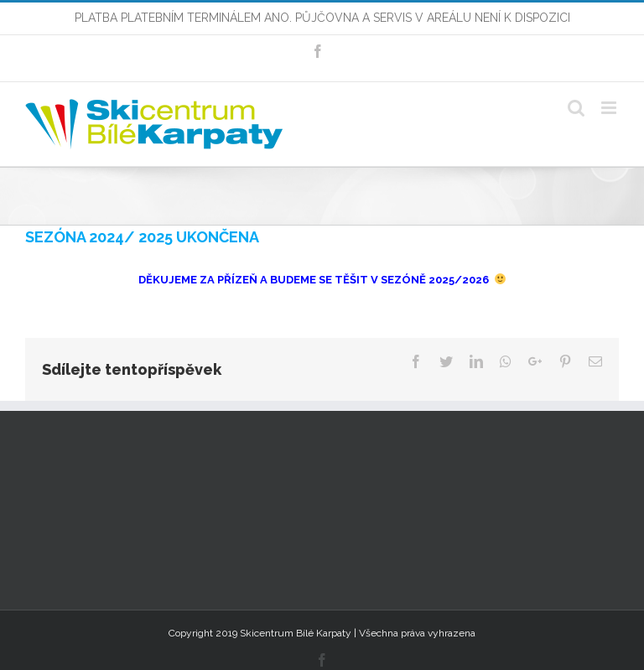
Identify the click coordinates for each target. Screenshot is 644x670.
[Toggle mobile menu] (610, 108)
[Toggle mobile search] (576, 108)
